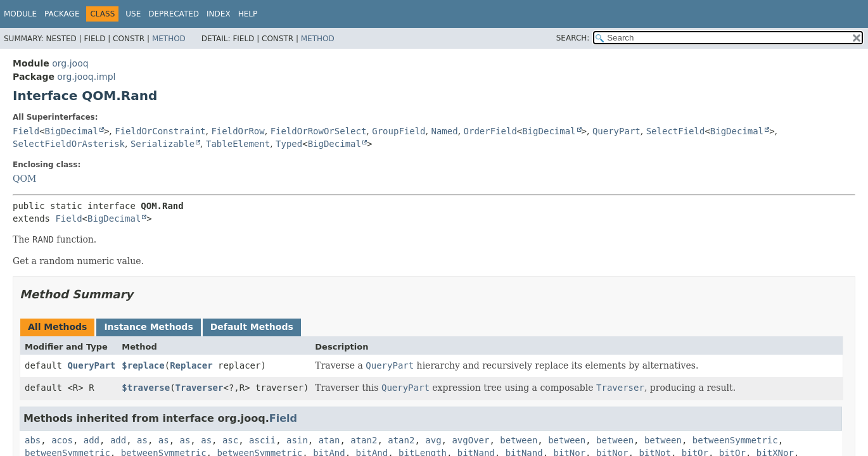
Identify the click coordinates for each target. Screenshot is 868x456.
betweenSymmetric (735, 440)
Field (26, 131)
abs (33, 440)
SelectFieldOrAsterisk (69, 144)
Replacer (191, 365)
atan (329, 440)
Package (62, 14)
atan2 (364, 440)
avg (433, 440)
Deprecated (174, 14)
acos (62, 440)
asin (297, 440)
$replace (143, 365)
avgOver (470, 440)
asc (230, 440)
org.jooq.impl (86, 77)
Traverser (200, 388)
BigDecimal (72, 131)
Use (133, 14)
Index (219, 14)
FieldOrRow (238, 131)
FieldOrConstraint (160, 131)
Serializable (163, 144)
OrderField (490, 131)
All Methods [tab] (57, 327)
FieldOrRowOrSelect (319, 131)
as (142, 440)
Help (248, 14)
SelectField (676, 131)
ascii (262, 440)
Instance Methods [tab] (148, 327)
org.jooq (70, 63)
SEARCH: (573, 38)
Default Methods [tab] (252, 327)
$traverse (146, 388)
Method (169, 39)
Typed (289, 144)
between (519, 440)
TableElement (238, 144)
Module (20, 14)
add (92, 440)
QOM (24, 179)
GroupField (399, 131)
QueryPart (616, 131)
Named (444, 131)
